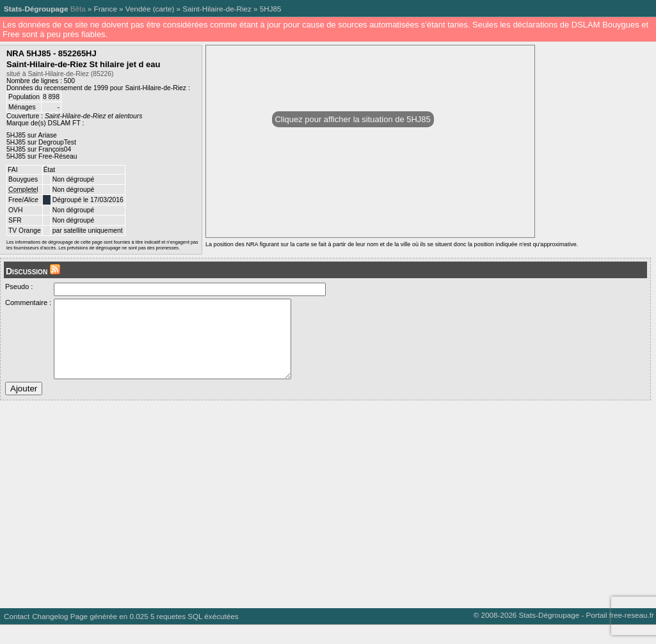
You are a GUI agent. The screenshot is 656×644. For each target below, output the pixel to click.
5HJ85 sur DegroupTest (41, 142)
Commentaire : (28, 302)
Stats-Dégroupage (36, 9)
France (106, 9)
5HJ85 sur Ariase (32, 135)
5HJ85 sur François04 (39, 149)
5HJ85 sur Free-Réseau (42, 156)
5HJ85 (271, 9)
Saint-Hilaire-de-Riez (217, 9)
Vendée (138, 9)
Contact (17, 635)
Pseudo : (19, 287)
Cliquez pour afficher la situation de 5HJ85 (353, 119)
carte (164, 9)
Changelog (50, 635)
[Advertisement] (325, 519)
